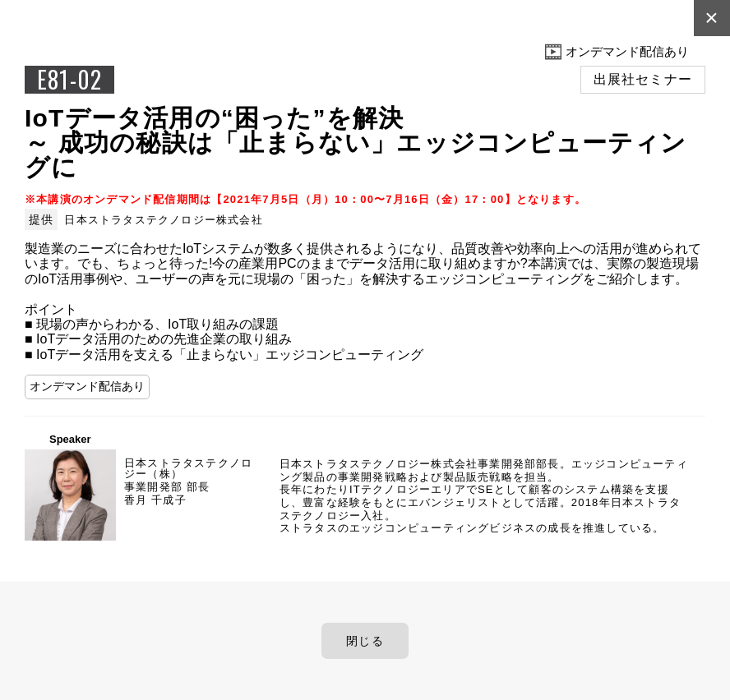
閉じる (365, 641)
